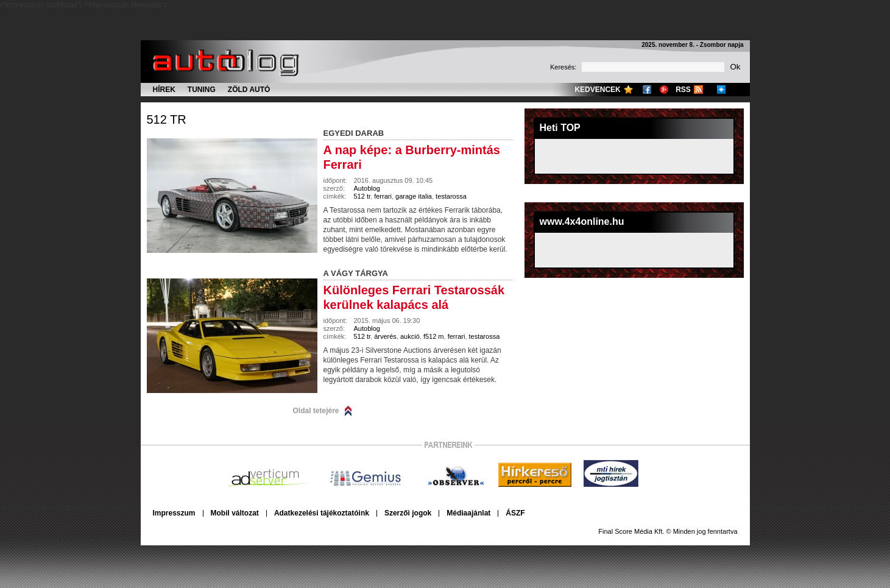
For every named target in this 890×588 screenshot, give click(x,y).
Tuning (202, 90)
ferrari (383, 196)
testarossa (451, 196)
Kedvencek (597, 90)
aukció (410, 336)
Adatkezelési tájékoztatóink (322, 513)
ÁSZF (515, 513)
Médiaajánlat (468, 513)
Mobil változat (235, 513)
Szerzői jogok (408, 513)
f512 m (434, 336)
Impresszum (174, 513)
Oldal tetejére (316, 411)
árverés (385, 336)
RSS (683, 90)
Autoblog (367, 188)
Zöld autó (249, 90)
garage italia (414, 196)
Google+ (664, 90)
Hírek (164, 90)
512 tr (167, 119)
